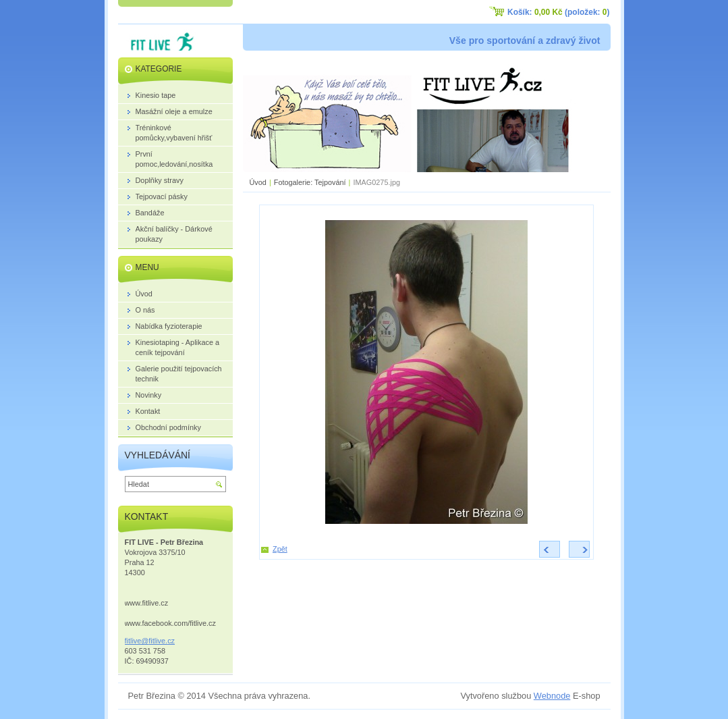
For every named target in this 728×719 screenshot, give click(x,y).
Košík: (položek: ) (558, 12)
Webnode (552, 696)
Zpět (280, 549)
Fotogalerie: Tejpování (310, 182)
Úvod (258, 182)
